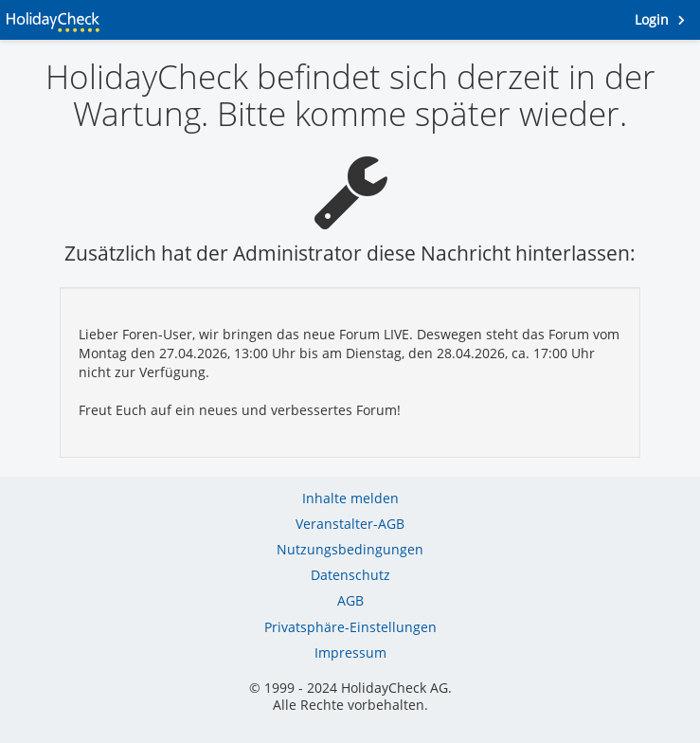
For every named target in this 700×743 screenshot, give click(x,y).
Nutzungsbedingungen (350, 549)
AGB (350, 600)
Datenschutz (350, 575)
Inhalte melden (350, 498)
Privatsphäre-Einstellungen (350, 627)
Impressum (350, 652)
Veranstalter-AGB (350, 524)
